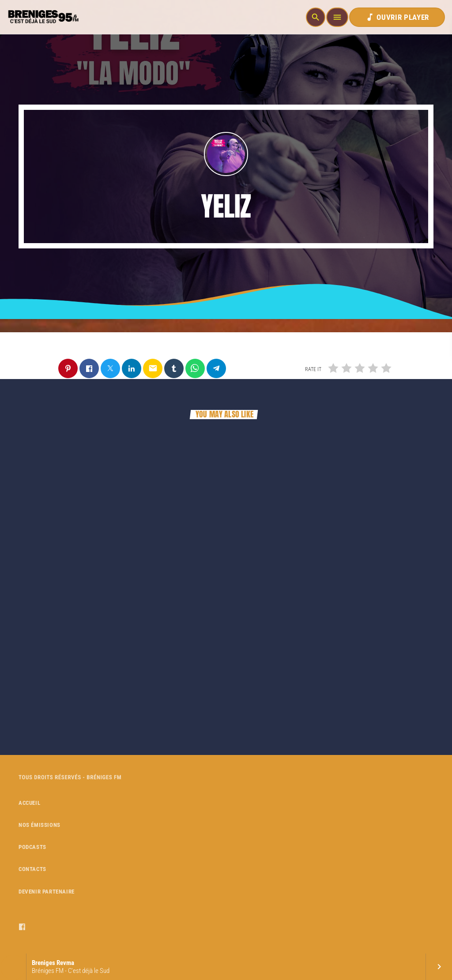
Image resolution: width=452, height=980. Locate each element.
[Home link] (42, 17)
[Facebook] (22, 927)
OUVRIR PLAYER (397, 17)
